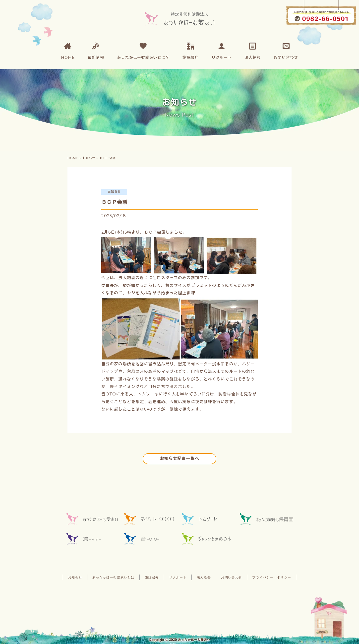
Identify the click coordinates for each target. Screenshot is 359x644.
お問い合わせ (232, 577)
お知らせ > (91, 158)
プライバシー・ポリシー (271, 577)
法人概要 (204, 577)
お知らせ (75, 577)
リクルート (178, 577)
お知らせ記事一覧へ (179, 459)
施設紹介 (152, 577)
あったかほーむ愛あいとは (113, 577)
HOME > (75, 158)
